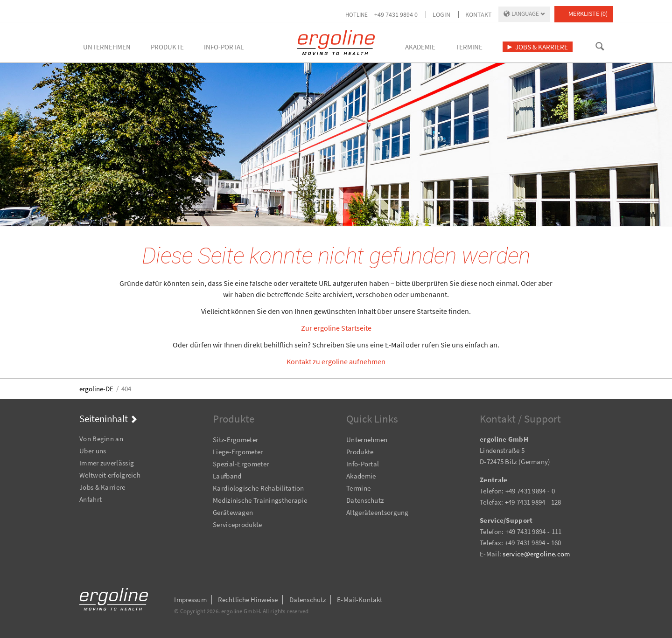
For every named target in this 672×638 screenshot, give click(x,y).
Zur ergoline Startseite (336, 328)
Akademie (361, 476)
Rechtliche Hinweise (248, 600)
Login (441, 14)
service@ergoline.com (536, 554)
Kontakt (479, 14)
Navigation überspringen (80, 426)
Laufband (227, 476)
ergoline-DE (96, 389)
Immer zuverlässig (107, 463)
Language (525, 14)
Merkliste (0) (588, 14)
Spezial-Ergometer (241, 464)
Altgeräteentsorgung (378, 512)
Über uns (93, 451)
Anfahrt (91, 499)
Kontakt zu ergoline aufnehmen (336, 361)
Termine (358, 488)
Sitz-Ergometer (235, 440)
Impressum (190, 600)
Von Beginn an (101, 439)
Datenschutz (365, 500)
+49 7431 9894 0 (396, 14)
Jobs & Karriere (102, 487)
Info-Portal (363, 464)
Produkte (360, 452)
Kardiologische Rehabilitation (259, 488)
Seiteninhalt (104, 419)
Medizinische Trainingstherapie (260, 500)
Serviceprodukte (238, 524)
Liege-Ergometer (238, 452)
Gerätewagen (233, 512)
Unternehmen (367, 440)
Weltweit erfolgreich (110, 475)
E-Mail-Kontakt (360, 600)
